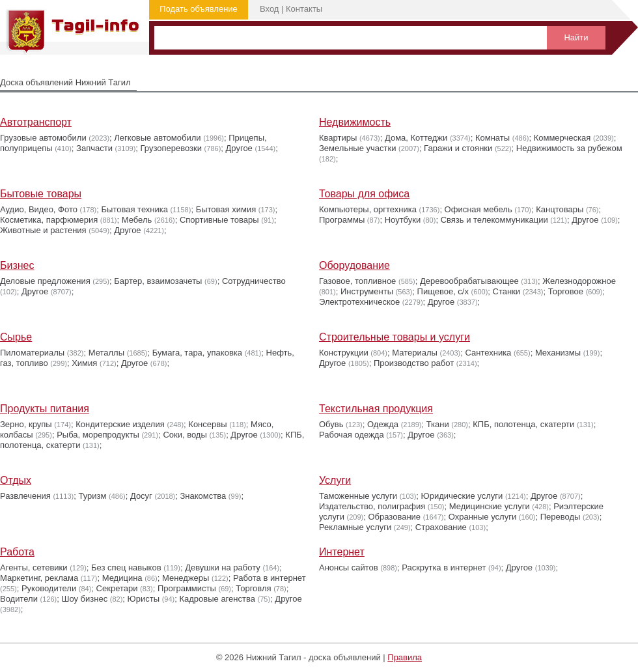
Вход (269, 9)
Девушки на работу (223, 567)
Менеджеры (186, 578)
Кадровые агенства (217, 599)
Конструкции (344, 353)
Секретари (117, 588)
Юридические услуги (462, 496)
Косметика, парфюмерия (49, 220)
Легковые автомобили (157, 138)
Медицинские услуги (490, 506)
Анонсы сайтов (349, 567)
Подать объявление (199, 9)
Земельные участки (357, 148)
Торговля (253, 588)
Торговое (566, 291)
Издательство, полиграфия (372, 506)
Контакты (304, 9)
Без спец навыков (126, 567)
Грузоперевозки (171, 148)
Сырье (16, 337)
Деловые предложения (45, 281)
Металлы (106, 353)
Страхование (441, 527)
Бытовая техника (135, 209)
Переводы (561, 517)
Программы (342, 220)
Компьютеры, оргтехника (368, 209)
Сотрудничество (254, 281)
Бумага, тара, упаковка (197, 353)
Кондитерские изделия (120, 424)
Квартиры (338, 138)
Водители (19, 599)
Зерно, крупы (26, 424)
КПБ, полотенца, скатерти (523, 424)
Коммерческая (562, 138)
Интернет (342, 552)
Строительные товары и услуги (395, 337)
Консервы (207, 424)
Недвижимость (355, 122)
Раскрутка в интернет (444, 567)
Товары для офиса (364, 194)
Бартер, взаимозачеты (158, 281)
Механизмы (558, 353)
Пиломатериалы (32, 353)
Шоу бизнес (84, 599)
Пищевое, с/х (443, 291)
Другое (239, 148)
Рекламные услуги (355, 527)
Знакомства (203, 496)
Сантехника (489, 353)
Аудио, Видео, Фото (39, 209)
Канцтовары (560, 209)
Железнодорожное (579, 281)
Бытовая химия (226, 209)
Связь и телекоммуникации (494, 220)
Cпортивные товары (219, 220)
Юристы (144, 599)
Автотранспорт (36, 122)
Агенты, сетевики (34, 567)
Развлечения (25, 496)
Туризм (92, 496)
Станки (507, 291)
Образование (395, 517)
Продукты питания (45, 409)
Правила (405, 657)
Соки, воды (185, 435)
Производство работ (414, 363)
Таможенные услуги (358, 496)
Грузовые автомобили (43, 138)
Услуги (335, 480)
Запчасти (94, 148)
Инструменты (367, 291)
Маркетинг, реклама (39, 578)
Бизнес (17, 265)
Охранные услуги (482, 517)
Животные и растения (43, 230)
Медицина (122, 578)
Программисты (187, 588)
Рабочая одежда (352, 435)
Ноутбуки (403, 220)
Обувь (331, 424)
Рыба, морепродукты (98, 435)
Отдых (16, 480)
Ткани (438, 424)
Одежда (383, 424)
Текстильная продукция (376, 409)
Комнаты (492, 138)
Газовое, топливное (357, 281)
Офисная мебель (478, 209)
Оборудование (354, 265)
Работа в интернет (270, 578)
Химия (84, 363)
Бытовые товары (41, 194)
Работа (17, 552)
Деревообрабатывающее (469, 281)
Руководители (49, 588)
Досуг (141, 496)
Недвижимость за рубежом (569, 148)
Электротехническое (359, 302)
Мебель (137, 220)
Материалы (415, 353)
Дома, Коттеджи (416, 138)
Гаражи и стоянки (458, 148)
